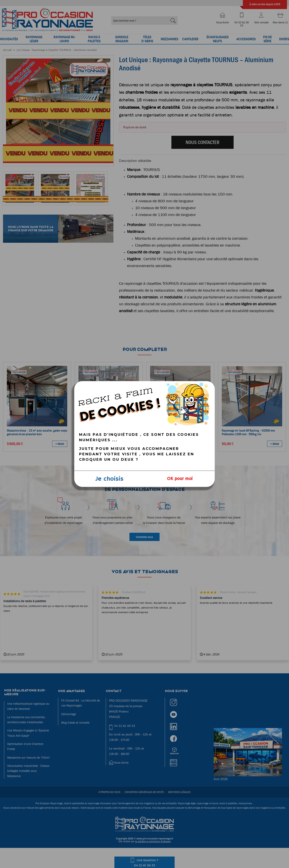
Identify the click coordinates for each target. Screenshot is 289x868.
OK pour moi (180, 479)
